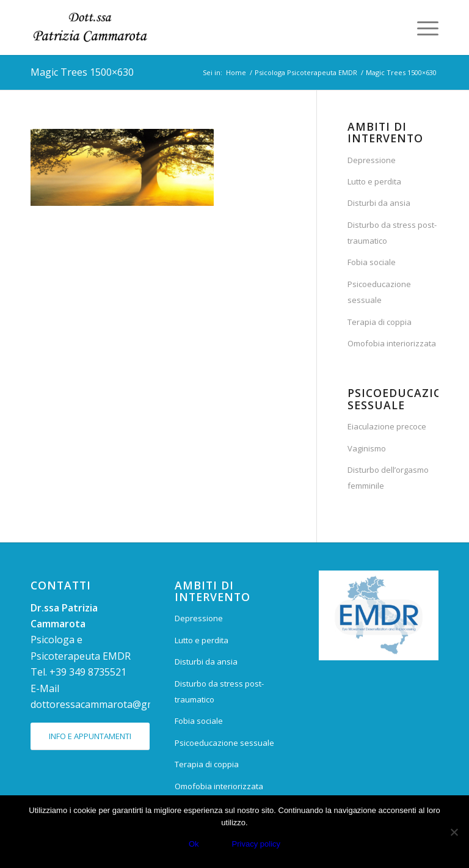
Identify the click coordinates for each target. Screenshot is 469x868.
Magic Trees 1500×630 (82, 72)
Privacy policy (256, 844)
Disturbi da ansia (379, 203)
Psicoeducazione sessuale (379, 292)
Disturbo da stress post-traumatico (392, 233)
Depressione (372, 160)
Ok (194, 844)
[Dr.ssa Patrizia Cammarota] (90, 27)
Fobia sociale (372, 262)
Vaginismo (367, 448)
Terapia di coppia (380, 322)
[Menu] (422, 27)
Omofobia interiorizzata (392, 343)
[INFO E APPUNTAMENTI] (90, 736)
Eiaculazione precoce (387, 426)
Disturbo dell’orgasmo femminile (388, 478)
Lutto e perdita (374, 181)
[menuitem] (422, 27)
